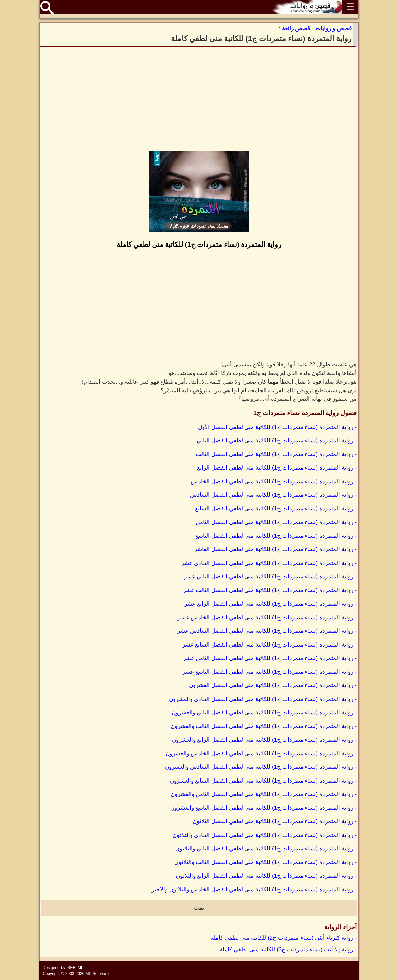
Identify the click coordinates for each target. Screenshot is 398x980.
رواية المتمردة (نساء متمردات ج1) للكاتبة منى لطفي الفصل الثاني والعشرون (263, 712)
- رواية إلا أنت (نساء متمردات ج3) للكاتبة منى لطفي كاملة (288, 950)
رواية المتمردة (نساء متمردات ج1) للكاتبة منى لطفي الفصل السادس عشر (265, 631)
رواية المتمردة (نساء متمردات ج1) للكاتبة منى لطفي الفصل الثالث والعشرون (262, 726)
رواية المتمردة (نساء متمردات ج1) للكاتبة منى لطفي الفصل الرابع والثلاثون (265, 876)
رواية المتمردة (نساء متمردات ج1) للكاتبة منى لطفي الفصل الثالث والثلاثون (264, 862)
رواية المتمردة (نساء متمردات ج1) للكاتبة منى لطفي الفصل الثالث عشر (268, 590)
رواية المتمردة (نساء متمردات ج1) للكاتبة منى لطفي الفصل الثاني (275, 440)
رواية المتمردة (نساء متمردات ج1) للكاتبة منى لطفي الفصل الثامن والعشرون (262, 794)
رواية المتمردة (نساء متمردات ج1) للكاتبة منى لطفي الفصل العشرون (271, 685)
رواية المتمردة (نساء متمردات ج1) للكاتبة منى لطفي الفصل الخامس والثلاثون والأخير (252, 889)
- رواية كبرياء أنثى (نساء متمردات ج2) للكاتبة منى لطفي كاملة (284, 938)
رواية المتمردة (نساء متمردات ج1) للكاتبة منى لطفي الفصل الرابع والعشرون (263, 740)
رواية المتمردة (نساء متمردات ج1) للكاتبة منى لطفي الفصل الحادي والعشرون (261, 699)
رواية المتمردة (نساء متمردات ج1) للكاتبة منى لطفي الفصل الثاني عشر (269, 576)
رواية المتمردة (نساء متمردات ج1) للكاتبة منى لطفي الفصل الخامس (272, 481)
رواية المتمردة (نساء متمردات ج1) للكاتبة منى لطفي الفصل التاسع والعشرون (262, 808)
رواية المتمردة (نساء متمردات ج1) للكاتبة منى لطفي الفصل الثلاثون (273, 821)
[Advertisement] (199, 99)
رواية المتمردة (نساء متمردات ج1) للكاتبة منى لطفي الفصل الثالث (274, 454)
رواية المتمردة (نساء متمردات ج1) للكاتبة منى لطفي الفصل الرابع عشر (269, 604)
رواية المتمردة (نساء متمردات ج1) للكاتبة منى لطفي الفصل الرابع (275, 468)
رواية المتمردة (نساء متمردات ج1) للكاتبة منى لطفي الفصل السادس (271, 495)
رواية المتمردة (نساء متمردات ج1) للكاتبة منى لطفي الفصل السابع (274, 509)
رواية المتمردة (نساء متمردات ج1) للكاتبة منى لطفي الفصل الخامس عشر (266, 617)
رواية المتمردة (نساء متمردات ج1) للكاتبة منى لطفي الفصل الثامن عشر (268, 658)
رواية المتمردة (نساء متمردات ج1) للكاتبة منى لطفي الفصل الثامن (274, 522)
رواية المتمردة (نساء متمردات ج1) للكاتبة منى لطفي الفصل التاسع (274, 536)
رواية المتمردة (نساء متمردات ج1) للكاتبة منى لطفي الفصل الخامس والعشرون (260, 753)
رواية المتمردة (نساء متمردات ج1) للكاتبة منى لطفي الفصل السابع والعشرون (262, 781)
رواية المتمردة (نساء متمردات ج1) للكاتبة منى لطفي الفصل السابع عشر (268, 645)
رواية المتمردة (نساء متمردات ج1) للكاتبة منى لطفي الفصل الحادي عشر (267, 563)
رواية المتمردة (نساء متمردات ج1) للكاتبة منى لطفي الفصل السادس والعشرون (259, 767)
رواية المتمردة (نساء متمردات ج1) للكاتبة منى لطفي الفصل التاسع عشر (268, 672)
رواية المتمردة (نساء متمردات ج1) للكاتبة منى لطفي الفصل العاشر (274, 549)
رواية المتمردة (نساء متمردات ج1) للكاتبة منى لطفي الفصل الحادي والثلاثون (263, 835)
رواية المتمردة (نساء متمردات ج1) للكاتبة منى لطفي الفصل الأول (275, 427)
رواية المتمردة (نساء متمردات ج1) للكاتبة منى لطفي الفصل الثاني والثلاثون (264, 849)
